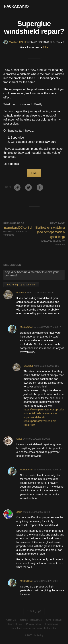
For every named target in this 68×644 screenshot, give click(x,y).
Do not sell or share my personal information (34, 628)
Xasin (19, 512)
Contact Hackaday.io (31, 620)
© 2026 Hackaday (34, 635)
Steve (19, 439)
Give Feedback (54, 620)
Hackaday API (53, 624)
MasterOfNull (15, 42)
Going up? (34, 611)
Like (46, 47)
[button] (60, 6)
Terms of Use (15, 624)
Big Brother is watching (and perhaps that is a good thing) (50, 232)
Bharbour (21, 293)
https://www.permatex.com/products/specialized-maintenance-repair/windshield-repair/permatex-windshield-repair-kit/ (44, 417)
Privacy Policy (34, 624)
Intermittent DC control (18, 228)
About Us (11, 620)
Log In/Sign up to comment (21, 285)
